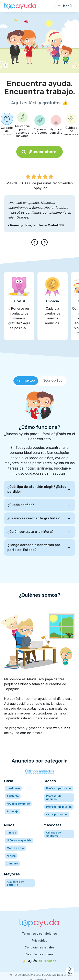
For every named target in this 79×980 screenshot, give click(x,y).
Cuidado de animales (54, 834)
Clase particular (57, 814)
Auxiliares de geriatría (15, 883)
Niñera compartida (19, 840)
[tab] (26, 381)
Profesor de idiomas (54, 798)
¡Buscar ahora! (39, 152)
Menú (65, 6)
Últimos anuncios (39, 771)
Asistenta (13, 796)
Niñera (11, 856)
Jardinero (13, 788)
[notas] (39, 961)
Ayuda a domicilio (18, 804)
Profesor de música (59, 807)
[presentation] (35, 242)
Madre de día (15, 848)
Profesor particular (59, 788)
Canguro (12, 864)
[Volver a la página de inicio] (20, 6)
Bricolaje (13, 811)
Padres (11, 833)
